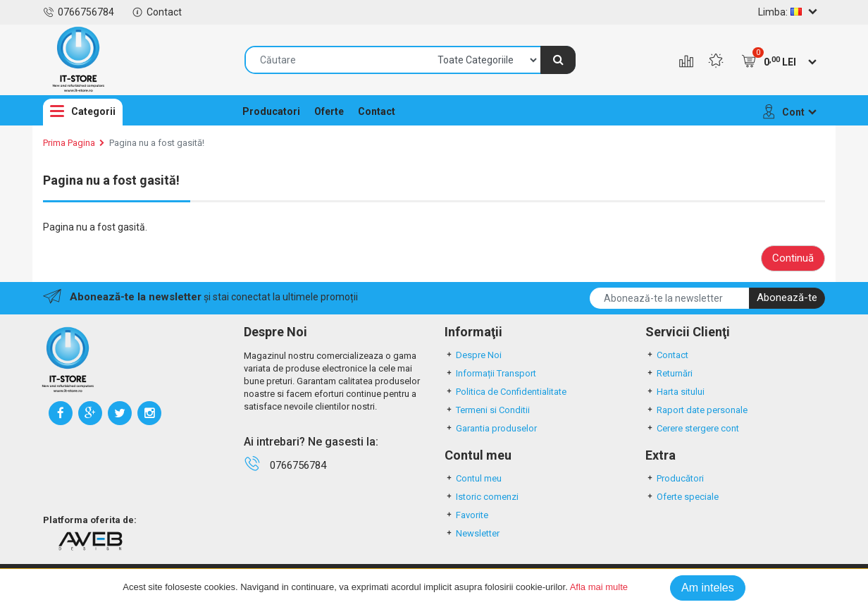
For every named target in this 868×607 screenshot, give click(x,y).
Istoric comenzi (482, 497)
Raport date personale (696, 410)
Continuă (793, 258)
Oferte (329, 111)
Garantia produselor (491, 428)
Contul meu (473, 478)
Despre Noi (473, 355)
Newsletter (472, 533)
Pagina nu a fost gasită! (157, 143)
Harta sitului (675, 392)
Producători (675, 478)
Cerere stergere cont (692, 428)
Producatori (271, 111)
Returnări (669, 373)
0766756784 (79, 12)
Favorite (466, 515)
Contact (157, 12)
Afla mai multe (599, 587)
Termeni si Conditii (487, 410)
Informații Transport (490, 373)
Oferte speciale (682, 497)
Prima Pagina (69, 143)
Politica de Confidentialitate (506, 392)
